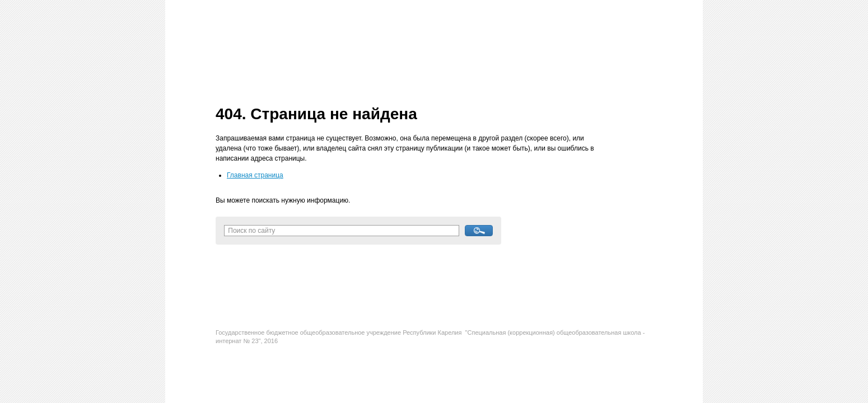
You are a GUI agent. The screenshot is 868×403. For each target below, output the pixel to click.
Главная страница (255, 175)
